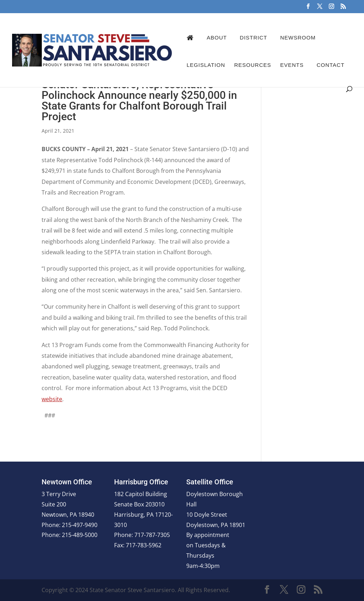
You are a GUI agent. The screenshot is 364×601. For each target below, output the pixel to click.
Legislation (206, 65)
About (217, 38)
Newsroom (298, 38)
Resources (253, 65)
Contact (331, 65)
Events (292, 65)
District (254, 38)
